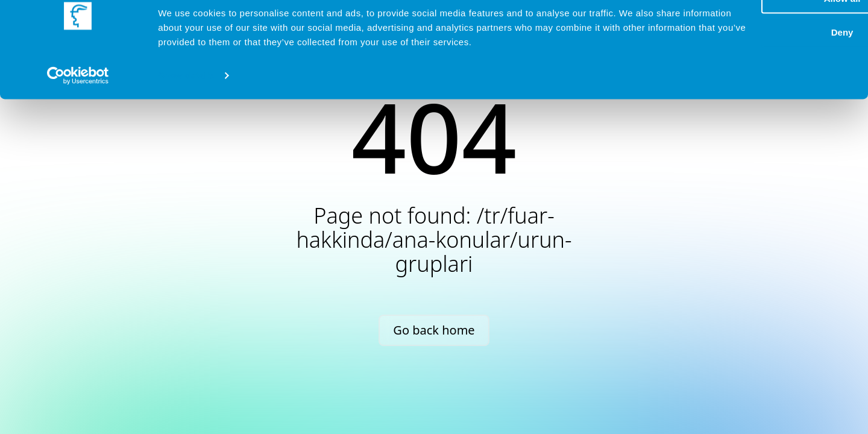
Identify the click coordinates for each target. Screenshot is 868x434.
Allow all (737, 29)
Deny (737, 64)
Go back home (434, 330)
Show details (186, 120)
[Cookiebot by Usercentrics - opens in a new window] (78, 121)
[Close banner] (849, 19)
